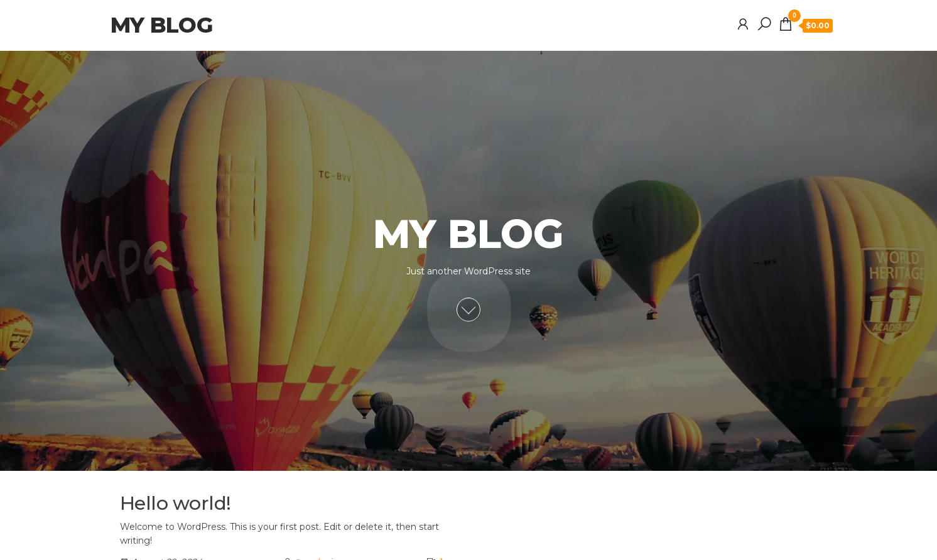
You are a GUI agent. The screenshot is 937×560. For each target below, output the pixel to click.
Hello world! (176, 503)
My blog (161, 25)
